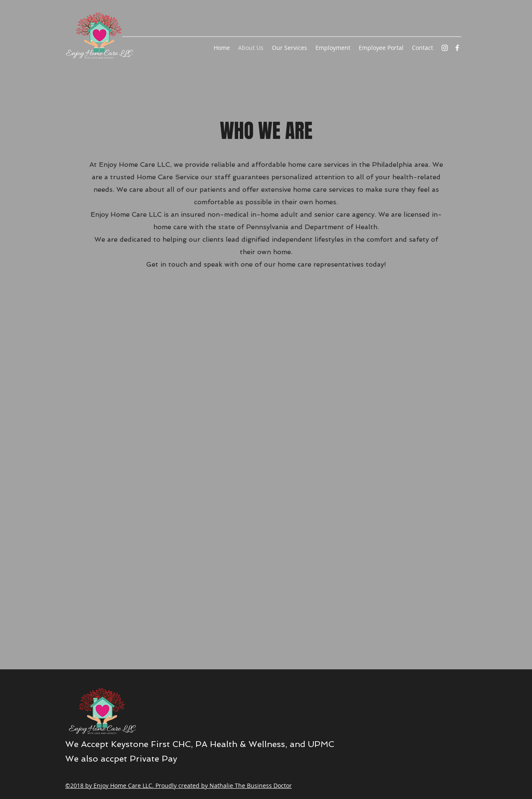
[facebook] (457, 48)
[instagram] (445, 48)
